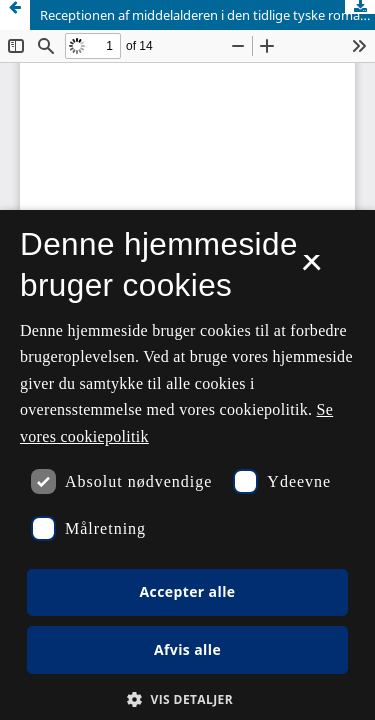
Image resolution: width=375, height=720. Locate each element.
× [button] (311, 269)
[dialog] (187, 465)
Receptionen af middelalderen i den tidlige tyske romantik (207, 15)
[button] (187, 699)
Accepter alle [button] (187, 591)
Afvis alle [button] (187, 649)
